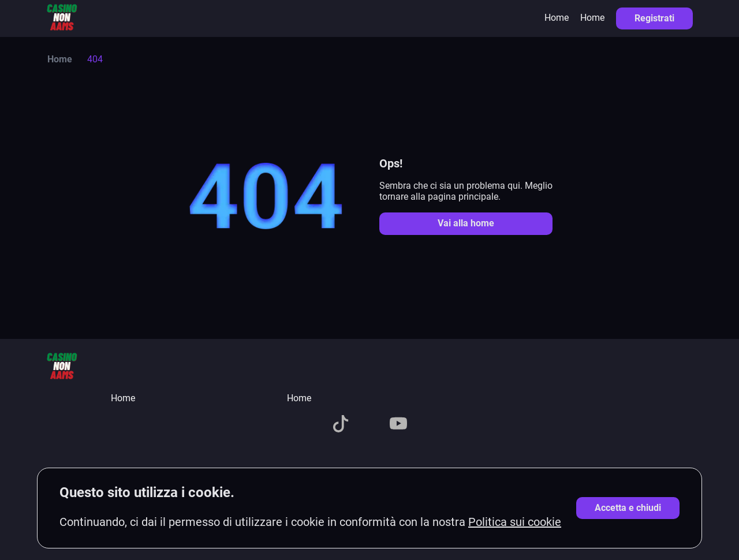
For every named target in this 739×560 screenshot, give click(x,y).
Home (557, 18)
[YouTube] (398, 425)
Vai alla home (466, 223)
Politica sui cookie (515, 522)
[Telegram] (369, 425)
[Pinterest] (427, 425)
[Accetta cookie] (628, 508)
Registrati (654, 18)
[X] (312, 425)
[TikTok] (341, 425)
